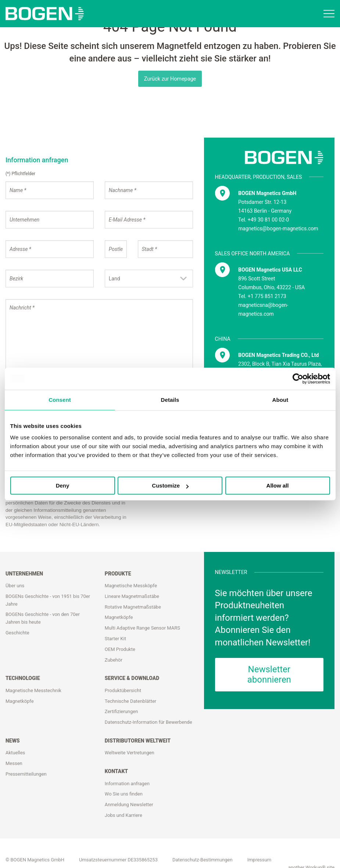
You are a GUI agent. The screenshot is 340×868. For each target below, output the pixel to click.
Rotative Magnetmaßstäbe (133, 607)
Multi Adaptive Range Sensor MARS (142, 628)
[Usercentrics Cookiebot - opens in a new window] (298, 379)
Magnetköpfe (119, 618)
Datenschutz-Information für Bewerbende (148, 722)
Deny (63, 486)
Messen (14, 763)
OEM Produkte (120, 649)
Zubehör (114, 660)
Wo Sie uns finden (124, 794)
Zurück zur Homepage (170, 79)
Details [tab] (170, 400)
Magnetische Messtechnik (33, 690)
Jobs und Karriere (124, 815)
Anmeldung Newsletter (129, 805)
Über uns (15, 586)
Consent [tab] (60, 400)
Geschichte (17, 633)
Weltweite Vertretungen (130, 753)
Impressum (259, 860)
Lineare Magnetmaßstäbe (132, 596)
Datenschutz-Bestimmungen (203, 860)
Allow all (278, 486)
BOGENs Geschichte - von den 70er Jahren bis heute (43, 619)
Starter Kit (115, 639)
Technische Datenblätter (130, 701)
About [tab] (280, 400)
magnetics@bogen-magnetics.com (278, 228)
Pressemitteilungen (26, 774)
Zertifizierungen (121, 711)
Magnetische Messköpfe (131, 586)
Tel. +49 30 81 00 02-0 (264, 220)
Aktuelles (15, 753)
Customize (170, 486)
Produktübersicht (123, 690)
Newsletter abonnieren (269, 675)
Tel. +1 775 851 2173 (262, 296)
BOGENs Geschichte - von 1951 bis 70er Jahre (48, 600)
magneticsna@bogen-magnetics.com (263, 309)
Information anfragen (127, 784)
